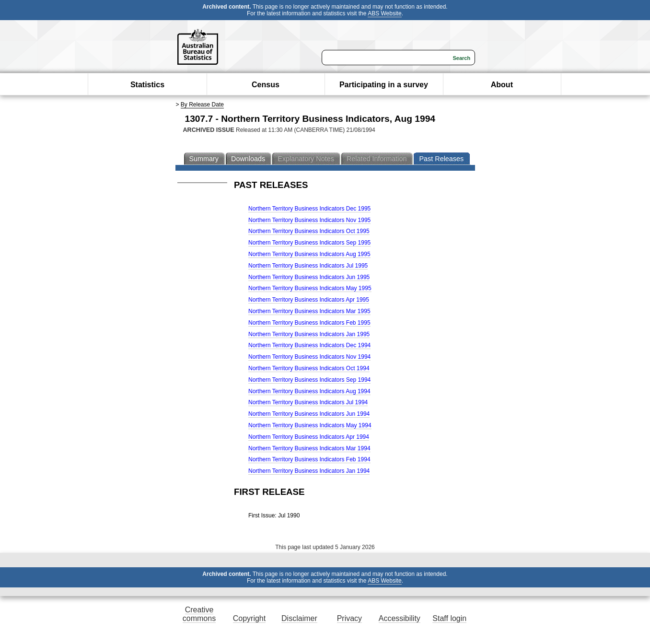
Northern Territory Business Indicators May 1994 (310, 425)
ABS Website (384, 13)
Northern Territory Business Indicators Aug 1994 (309, 391)
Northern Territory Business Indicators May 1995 (310, 288)
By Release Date (202, 105)
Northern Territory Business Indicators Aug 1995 (309, 254)
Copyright (249, 618)
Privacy (349, 618)
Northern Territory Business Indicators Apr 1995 (309, 300)
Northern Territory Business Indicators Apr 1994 (309, 437)
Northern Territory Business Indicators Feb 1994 (309, 459)
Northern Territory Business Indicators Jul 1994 (308, 402)
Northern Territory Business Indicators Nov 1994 (309, 357)
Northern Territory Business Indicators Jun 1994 (309, 414)
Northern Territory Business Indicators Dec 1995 (309, 209)
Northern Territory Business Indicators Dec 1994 (309, 345)
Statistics (147, 85)
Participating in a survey (384, 85)
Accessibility (400, 618)
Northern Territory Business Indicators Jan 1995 (309, 334)
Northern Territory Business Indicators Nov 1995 (309, 220)
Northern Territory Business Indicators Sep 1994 (309, 380)
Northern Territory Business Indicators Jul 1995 (308, 266)
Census (266, 85)
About (502, 85)
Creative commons (199, 614)
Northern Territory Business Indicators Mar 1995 (309, 311)
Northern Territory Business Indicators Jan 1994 (309, 471)
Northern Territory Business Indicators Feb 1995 (309, 323)
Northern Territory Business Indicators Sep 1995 (309, 243)
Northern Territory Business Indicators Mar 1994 (309, 448)
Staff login (449, 618)
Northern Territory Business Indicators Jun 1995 (309, 277)
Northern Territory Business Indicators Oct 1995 (309, 231)
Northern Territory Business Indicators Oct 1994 (309, 368)
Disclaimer (299, 618)
